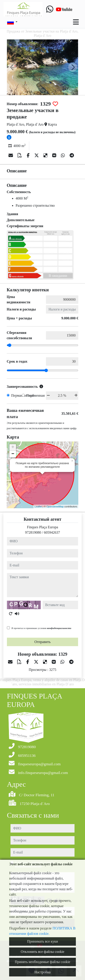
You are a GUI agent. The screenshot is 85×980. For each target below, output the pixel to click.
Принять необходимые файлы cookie (42, 962)
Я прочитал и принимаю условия (41, 628)
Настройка (42, 972)
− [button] (13, 454)
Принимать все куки (43, 941)
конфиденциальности (59, 628)
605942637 (52, 532)
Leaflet (38, 506)
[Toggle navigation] (76, 22)
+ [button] (13, 447)
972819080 (33, 532)
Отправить (42, 642)
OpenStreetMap (55, 506)
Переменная (36, 395)
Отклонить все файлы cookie (42, 952)
